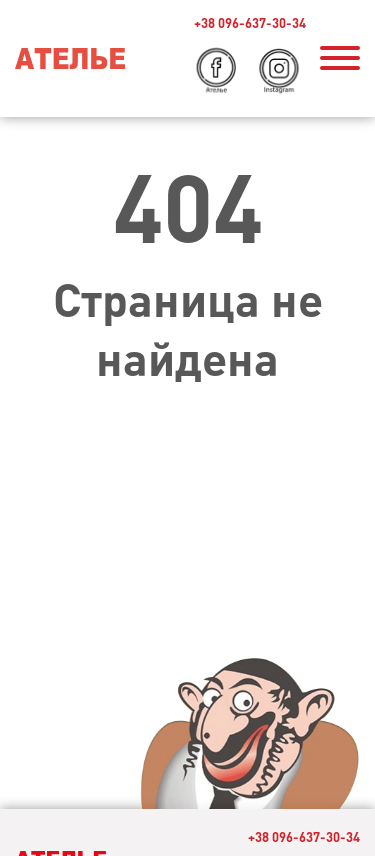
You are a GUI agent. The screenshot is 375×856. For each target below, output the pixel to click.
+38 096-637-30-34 (250, 22)
